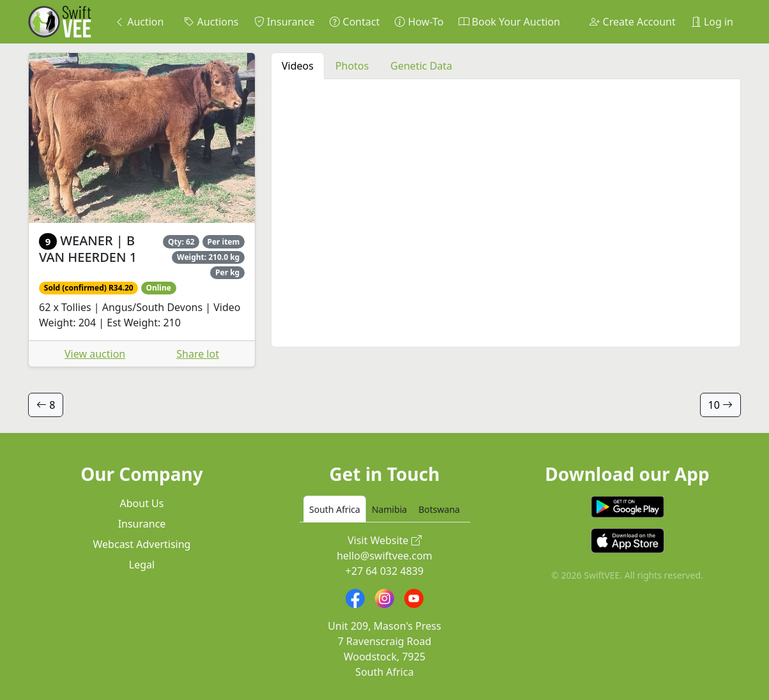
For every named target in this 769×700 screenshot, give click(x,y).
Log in (712, 22)
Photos (352, 66)
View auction (95, 354)
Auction (139, 22)
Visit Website (384, 540)
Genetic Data (421, 66)
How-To (419, 22)
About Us (142, 503)
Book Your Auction (509, 22)
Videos (298, 66)
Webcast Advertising (142, 544)
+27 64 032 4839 (384, 571)
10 (720, 405)
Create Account (632, 22)
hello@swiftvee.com (384, 556)
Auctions (211, 22)
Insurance (285, 22)
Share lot (198, 354)
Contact (354, 22)
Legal (142, 565)
